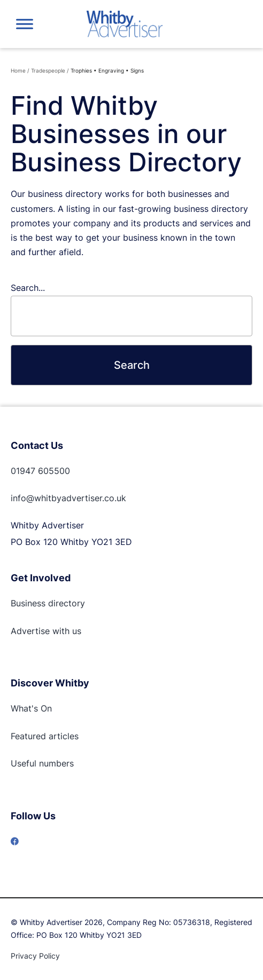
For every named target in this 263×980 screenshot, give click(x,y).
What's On (31, 708)
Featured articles (45, 736)
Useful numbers (42, 763)
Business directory (48, 603)
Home (18, 70)
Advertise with (40, 631)
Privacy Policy (35, 956)
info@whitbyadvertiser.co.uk (68, 498)
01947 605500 (40, 471)
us (75, 631)
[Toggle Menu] (25, 24)
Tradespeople (48, 70)
